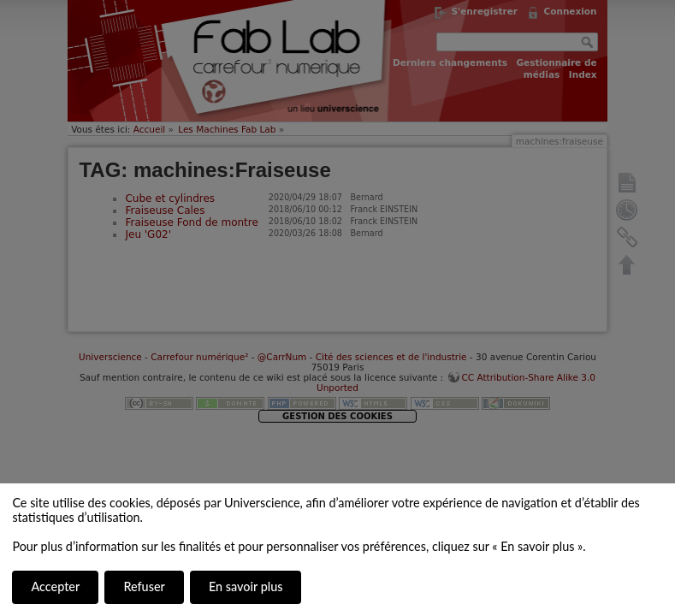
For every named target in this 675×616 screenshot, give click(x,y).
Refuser (144, 586)
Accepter (55, 586)
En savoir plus (246, 586)
